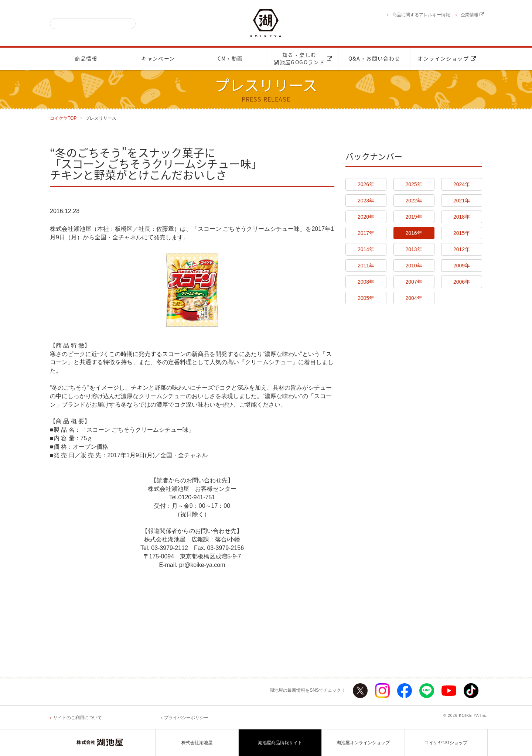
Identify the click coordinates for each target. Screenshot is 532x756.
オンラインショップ (447, 59)
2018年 (462, 217)
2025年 (414, 184)
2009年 (462, 266)
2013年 (414, 249)
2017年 (366, 233)
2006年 (462, 282)
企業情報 (472, 15)
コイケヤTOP (63, 118)
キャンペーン (158, 59)
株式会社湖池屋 (197, 743)
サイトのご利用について (78, 718)
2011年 (366, 266)
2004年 (414, 298)
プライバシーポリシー (186, 718)
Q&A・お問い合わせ (374, 59)
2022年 (414, 201)
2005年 (366, 298)
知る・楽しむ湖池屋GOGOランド (303, 59)
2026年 (366, 184)
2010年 (414, 266)
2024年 (462, 184)
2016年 (414, 233)
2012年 (462, 249)
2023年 (366, 201)
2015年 (462, 233)
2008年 (366, 282)
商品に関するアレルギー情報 (421, 15)
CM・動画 (230, 59)
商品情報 (86, 59)
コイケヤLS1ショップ (446, 743)
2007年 (414, 282)
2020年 (366, 217)
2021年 (462, 201)
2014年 (366, 249)
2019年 (414, 217)
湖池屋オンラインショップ (363, 743)
